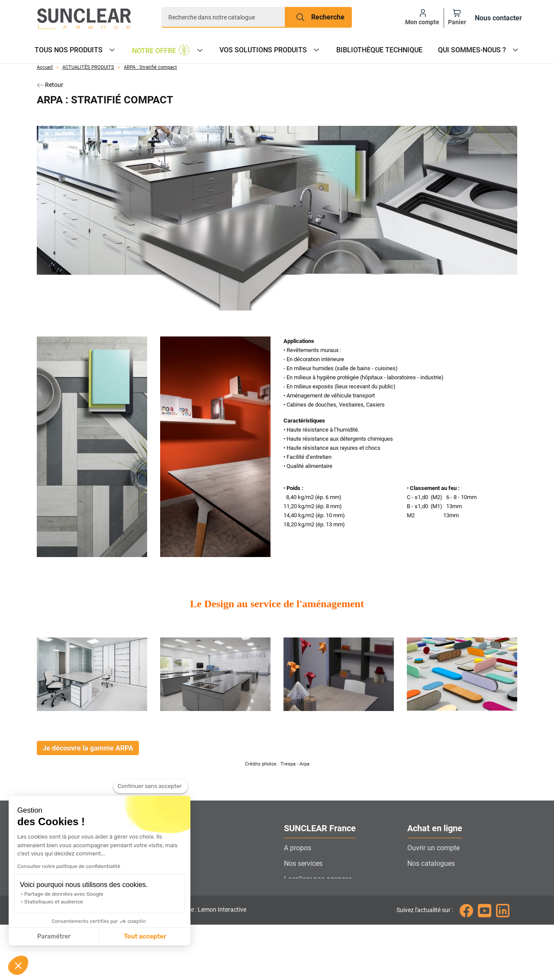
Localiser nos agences (318, 879)
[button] (18, 965)
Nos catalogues (431, 863)
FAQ (414, 895)
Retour (50, 85)
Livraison (421, 879)
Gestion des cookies (314, 926)
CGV (414, 910)
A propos (298, 848)
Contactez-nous (308, 895)
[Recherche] (223, 17)
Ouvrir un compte (433, 848)
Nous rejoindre (306, 910)
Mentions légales (433, 926)
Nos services (303, 863)
